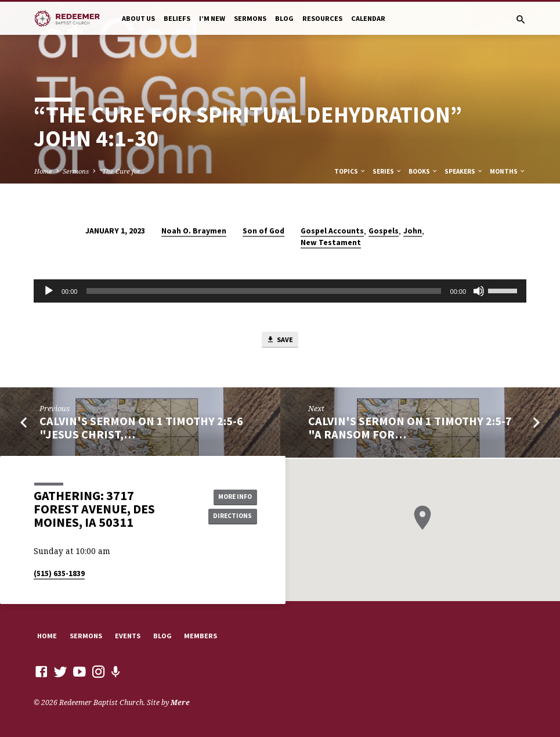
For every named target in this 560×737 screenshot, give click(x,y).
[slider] (263, 291)
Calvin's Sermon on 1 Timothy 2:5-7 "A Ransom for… (410, 429)
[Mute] (479, 291)
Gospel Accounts (332, 231)
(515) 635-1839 (59, 574)
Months (508, 171)
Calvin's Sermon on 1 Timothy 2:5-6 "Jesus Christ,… (141, 429)
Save (280, 341)
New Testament (331, 242)
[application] (280, 291)
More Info (231, 496)
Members (200, 636)
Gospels (384, 231)
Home (43, 171)
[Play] (49, 291)
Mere (180, 703)
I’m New (212, 18)
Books (423, 171)
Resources (322, 18)
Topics (350, 171)
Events (128, 636)
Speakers (464, 171)
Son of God (263, 231)
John (413, 231)
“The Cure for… (122, 171)
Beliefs (177, 18)
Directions (231, 517)
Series (387, 171)
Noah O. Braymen (194, 231)
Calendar (368, 18)
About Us (138, 18)
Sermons (250, 18)
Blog (284, 18)
